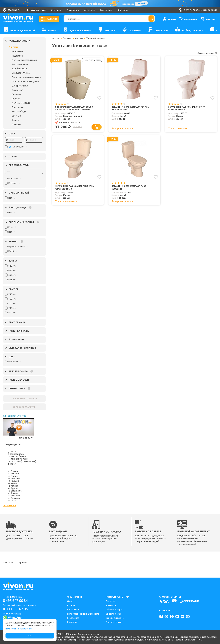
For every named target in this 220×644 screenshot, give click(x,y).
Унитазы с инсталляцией (24, 60)
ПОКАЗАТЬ (25, 399)
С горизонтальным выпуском (26, 77)
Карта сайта (73, 618)
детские (12, 464)
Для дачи (16, 124)
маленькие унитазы (18, 459)
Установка (89, 10)
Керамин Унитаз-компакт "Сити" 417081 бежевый (188, 108)
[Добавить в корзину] (97, 128)
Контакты (123, 10)
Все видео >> (26, 438)
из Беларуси (14, 498)
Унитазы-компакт (20, 64)
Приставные (18, 107)
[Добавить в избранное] (99, 98)
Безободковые (19, 69)
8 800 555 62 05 (17, 609)
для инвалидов (16, 454)
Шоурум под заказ (36, 10)
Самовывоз (73, 10)
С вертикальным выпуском (25, 81)
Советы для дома (115, 618)
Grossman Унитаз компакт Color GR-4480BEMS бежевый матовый (75, 108)
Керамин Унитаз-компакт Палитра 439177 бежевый (70, 188)
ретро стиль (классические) (22, 461)
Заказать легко (113, 614)
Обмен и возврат (114, 610)
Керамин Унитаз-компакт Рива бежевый (130, 188)
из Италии (13, 476)
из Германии (14, 478)
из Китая (12, 501)
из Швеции (13, 474)
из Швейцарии (15, 491)
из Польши (13, 481)
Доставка (56, 10)
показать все (10, 505)
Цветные (16, 116)
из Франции (14, 496)
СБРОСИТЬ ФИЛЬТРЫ (24, 407)
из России (13, 471)
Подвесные (17, 56)
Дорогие (16, 99)
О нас (70, 601)
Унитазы (13, 47)
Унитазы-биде (19, 111)
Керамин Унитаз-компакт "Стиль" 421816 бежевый (127, 108)
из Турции (13, 488)
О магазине (106, 10)
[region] (24, 182)
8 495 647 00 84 (17, 601)
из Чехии (12, 483)
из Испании (14, 486)
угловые (12, 452)
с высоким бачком (17, 456)
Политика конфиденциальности (83, 614)
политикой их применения (19, 629)
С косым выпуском (21, 73)
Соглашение (73, 610)
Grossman (9, 562)
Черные (15, 120)
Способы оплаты (114, 622)
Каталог (56, 38)
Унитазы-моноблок (21, 103)
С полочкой (17, 90)
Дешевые (16, 94)
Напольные (17, 51)
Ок (30, 636)
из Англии (13, 493)
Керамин (25, 562)
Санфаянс (68, 38)
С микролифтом (20, 86)
